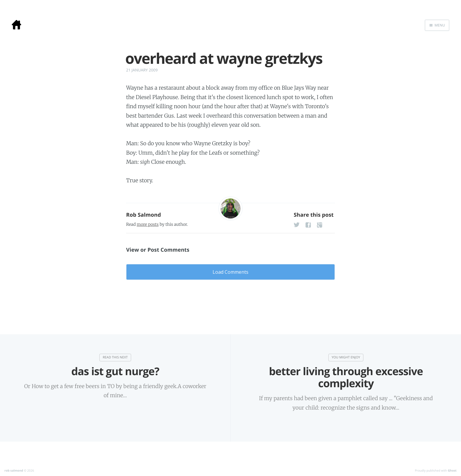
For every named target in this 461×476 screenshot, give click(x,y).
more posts (148, 224)
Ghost (452, 470)
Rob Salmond (144, 215)
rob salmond (14, 470)
